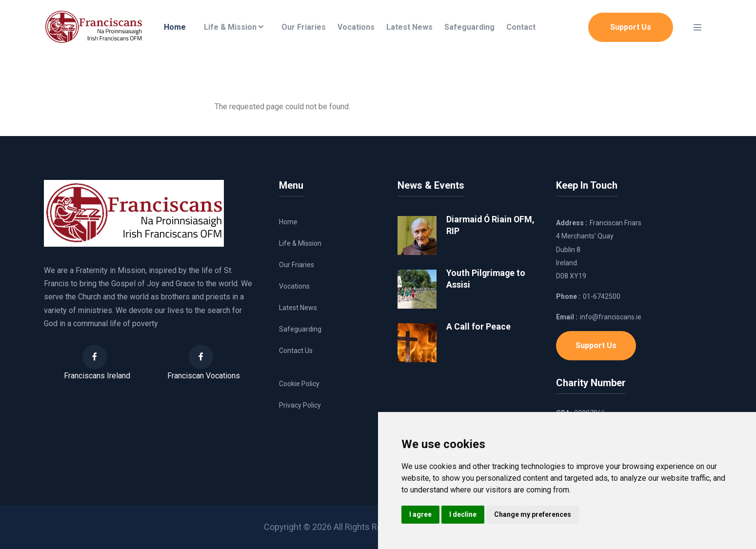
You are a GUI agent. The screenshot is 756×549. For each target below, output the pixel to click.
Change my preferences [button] (533, 514)
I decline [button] (463, 514)
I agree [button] (420, 514)
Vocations (356, 27)
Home (175, 27)
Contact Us (296, 351)
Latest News (409, 27)
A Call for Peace (478, 326)
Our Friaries (304, 27)
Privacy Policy (300, 405)
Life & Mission (234, 27)
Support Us (631, 27)
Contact (521, 27)
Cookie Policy (299, 384)
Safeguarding (469, 27)
